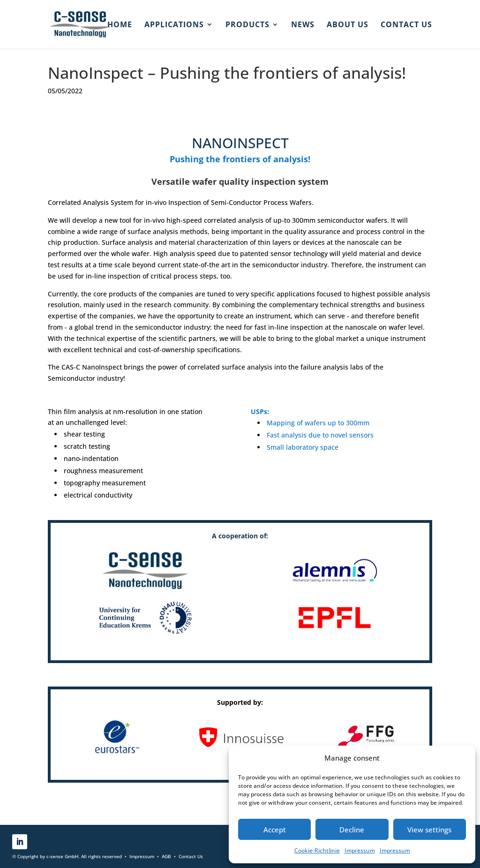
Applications (174, 25)
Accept (275, 830)
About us (348, 25)
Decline (352, 830)
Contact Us (191, 856)
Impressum (360, 850)
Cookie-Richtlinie (317, 850)
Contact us (406, 25)
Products (247, 25)
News (303, 25)
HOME (120, 25)
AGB (166, 856)
